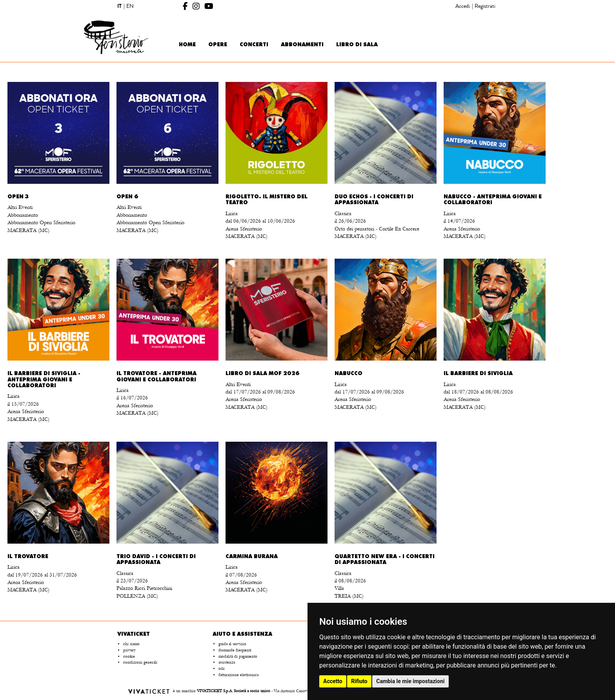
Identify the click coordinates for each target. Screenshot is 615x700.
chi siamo (131, 644)
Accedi (463, 6)
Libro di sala (357, 45)
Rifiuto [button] (359, 681)
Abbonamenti (302, 45)
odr (222, 669)
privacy (129, 650)
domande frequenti (235, 650)
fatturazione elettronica (238, 675)
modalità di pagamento (238, 656)
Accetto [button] (333, 681)
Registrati (485, 6)
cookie (129, 656)
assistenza (227, 662)
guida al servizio (232, 644)
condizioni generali (140, 662)
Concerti (254, 45)
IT (119, 6)
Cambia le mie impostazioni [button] (410, 681)
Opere (218, 45)
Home (187, 45)
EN (130, 6)
